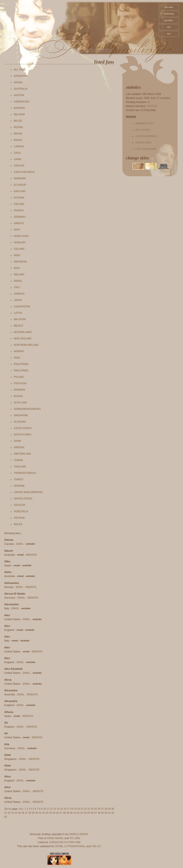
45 (54, 813)
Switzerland (22, 454)
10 (45, 809)
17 (68, 809)
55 (89, 813)
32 (9, 813)
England (20, 191)
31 (6, 813)
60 (106, 813)
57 (95, 813)
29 (109, 809)
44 (51, 813)
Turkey (19, 479)
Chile (17, 153)
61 (109, 813)
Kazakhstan (22, 307)
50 (71, 813)
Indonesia (20, 262)
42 (44, 813)
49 (68, 813)
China (18, 159)
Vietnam (19, 518)
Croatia (19, 166)
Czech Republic (24, 172)
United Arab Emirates (28, 492)
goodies (169, 20)
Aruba (18, 82)
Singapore (21, 415)
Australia (21, 89)
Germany (20, 217)
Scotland (20, 403)
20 (79, 809)
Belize (18, 121)
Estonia (19, 198)
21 (82, 809)
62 (113, 813)
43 (47, 813)
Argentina (21, 76)
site (169, 27)
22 (85, 809)
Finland (19, 204)
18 (72, 809)
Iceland (19, 249)
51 (75, 813)
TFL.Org (75, 838)
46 (57, 813)
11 (48, 809)
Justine (152, 106)
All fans (20, 70)
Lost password (146, 149)
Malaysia (20, 319)
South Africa (23, 428)
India (17, 255)
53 (82, 813)
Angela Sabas (78, 834)
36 (23, 813)
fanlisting (169, 14)
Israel (18, 281)
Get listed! (143, 130)
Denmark (20, 178)
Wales (18, 524)
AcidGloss (56, 842)
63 (6, 817)
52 (78, 813)
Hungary (20, 242)
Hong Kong (21, 236)
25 (96, 809)
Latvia (18, 313)
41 (40, 813)
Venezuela (21, 511)
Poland (19, 377)
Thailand (20, 467)
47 (61, 813)
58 (99, 813)
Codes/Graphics (146, 136)
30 (113, 809)
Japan (18, 300)
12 (51, 809)
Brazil (18, 140)
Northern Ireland (26, 345)
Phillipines (21, 371)
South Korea (23, 435)
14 (58, 809)
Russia (18, 396)
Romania (19, 390)
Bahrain (19, 108)
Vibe (78, 842)
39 (33, 813)
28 (106, 809)
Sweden (19, 447)
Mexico (18, 326)
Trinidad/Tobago (25, 473)
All (22, 809)
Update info (143, 143)
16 (65, 809)
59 (102, 813)
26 (99, 809)
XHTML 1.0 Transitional (70, 846)
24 (92, 809)
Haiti (17, 230)
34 (16, 813)
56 (92, 813)
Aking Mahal (55, 838)
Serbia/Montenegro (27, 409)
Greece (19, 223)
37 (26, 813)
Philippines (21, 364)
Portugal (20, 383)
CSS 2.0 (96, 846)
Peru (17, 358)
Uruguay (20, 505)
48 (64, 813)
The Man (169, 7)
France (19, 210)
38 (30, 813)
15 (62, 809)
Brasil (18, 134)
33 (12, 813)
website (31, 555)
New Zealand (23, 339)
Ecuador (20, 185)
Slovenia (20, 422)
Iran (17, 268)
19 (75, 809)
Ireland (19, 275)
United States (23, 499)
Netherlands (23, 332)
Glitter (69, 842)
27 (103, 809)
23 (89, 809)
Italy (17, 287)
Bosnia (18, 127)
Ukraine (19, 486)
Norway (19, 351)
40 (37, 813)
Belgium (19, 114)
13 (55, 809)
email (20, 544)
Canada (19, 146)
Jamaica (19, 294)
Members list (144, 123)
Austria (19, 95)
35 (19, 813)
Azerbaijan (21, 102)
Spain (17, 441)
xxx (169, 34)
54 (85, 813)
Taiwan (18, 460)
